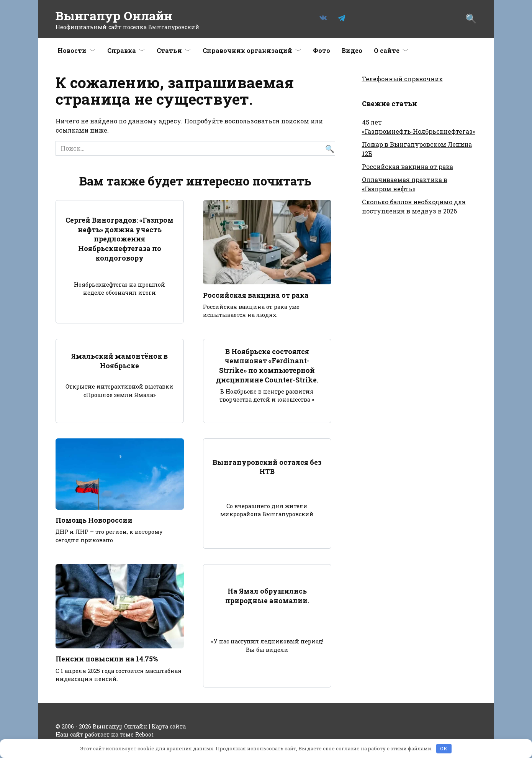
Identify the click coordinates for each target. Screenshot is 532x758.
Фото (322, 50)
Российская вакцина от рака (256, 295)
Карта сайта (169, 726)
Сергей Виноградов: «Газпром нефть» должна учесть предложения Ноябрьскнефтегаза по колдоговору (119, 239)
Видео (352, 50)
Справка (122, 50)
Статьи (169, 50)
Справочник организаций (247, 50)
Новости (72, 50)
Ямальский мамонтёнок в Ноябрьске (119, 361)
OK (444, 748)
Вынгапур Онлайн (114, 16)
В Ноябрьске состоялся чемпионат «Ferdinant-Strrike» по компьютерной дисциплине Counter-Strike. (267, 366)
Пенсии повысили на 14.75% (107, 659)
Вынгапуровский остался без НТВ (267, 467)
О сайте (387, 50)
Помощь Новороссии (94, 520)
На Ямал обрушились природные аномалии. (267, 596)
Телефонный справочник (402, 79)
